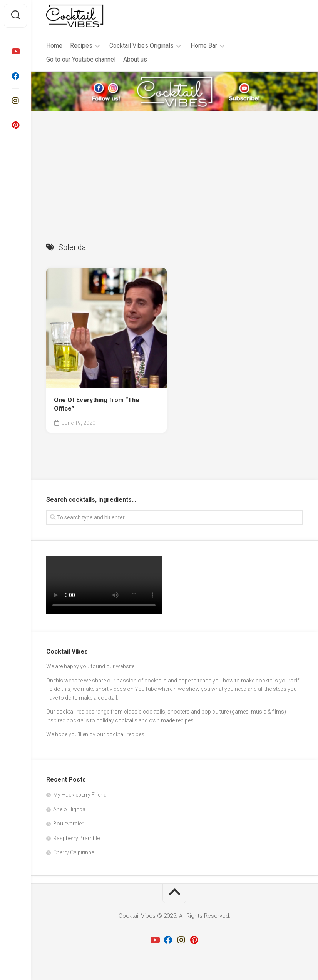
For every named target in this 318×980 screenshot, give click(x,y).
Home (54, 46)
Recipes (81, 46)
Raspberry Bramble (76, 838)
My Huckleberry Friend (80, 795)
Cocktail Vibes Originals (141, 46)
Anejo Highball (70, 809)
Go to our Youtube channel (81, 59)
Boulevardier (68, 824)
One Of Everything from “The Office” (97, 404)
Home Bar (204, 46)
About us (135, 59)
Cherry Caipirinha (74, 852)
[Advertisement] (174, 169)
